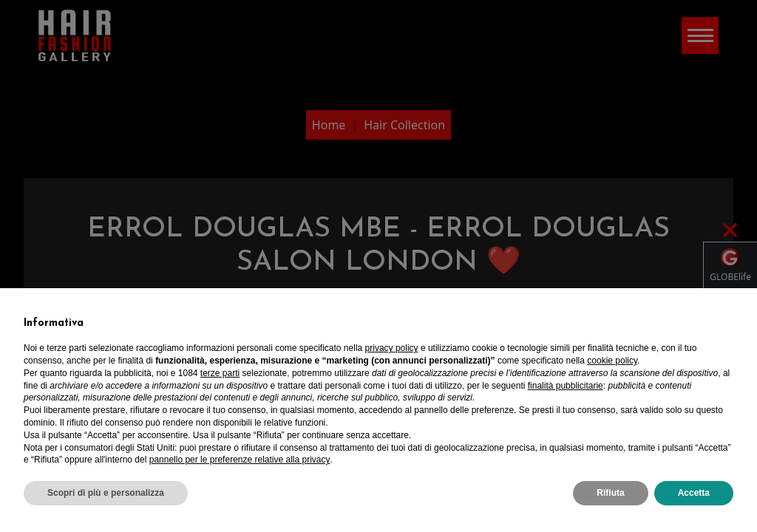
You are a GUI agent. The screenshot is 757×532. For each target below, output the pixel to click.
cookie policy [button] (612, 361)
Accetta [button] (694, 493)
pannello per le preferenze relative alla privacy (240, 460)
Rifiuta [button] (610, 493)
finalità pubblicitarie (566, 386)
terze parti (220, 373)
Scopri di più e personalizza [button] (106, 493)
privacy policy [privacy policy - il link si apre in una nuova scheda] (392, 348)
